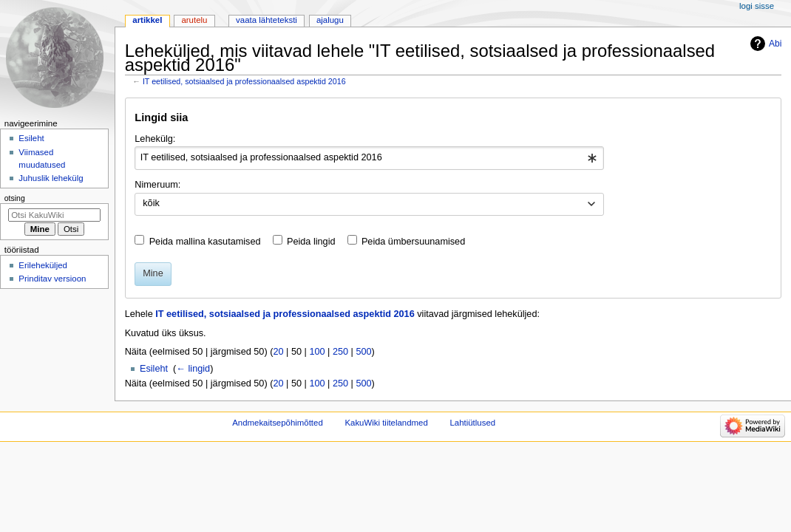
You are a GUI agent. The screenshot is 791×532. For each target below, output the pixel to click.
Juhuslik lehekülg (51, 178)
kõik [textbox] (151, 203)
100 (317, 352)
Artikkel (147, 20)
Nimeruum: (157, 185)
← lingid (193, 369)
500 (363, 352)
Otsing (15, 198)
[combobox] (369, 158)
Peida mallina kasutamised (205, 242)
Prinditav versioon (52, 279)
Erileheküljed (43, 265)
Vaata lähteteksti (267, 20)
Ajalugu (330, 20)
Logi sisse (757, 6)
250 (340, 352)
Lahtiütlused (472, 423)
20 (278, 352)
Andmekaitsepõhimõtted (278, 423)
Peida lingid (311, 242)
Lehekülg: (155, 139)
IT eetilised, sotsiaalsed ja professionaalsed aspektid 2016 (244, 81)
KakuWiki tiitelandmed (386, 423)
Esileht (154, 369)
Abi (775, 44)
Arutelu (194, 20)
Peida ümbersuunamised (413, 242)
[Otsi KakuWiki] (54, 215)
